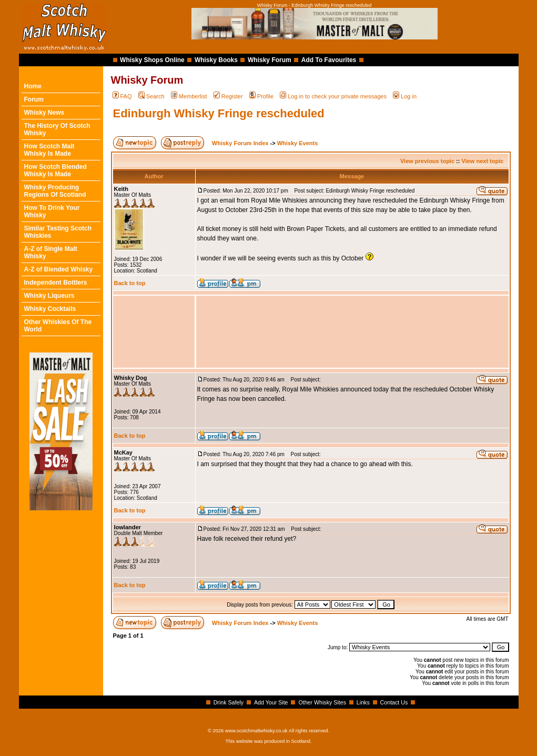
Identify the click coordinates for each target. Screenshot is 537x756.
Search (151, 96)
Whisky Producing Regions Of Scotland (55, 191)
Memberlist (189, 96)
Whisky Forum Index (240, 143)
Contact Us (394, 702)
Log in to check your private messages (333, 96)
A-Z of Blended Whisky (59, 269)
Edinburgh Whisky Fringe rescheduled (219, 113)
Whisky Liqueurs (49, 296)
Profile (261, 96)
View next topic (483, 161)
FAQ (122, 96)
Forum (34, 99)
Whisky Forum (270, 60)
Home (33, 86)
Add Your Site (271, 702)
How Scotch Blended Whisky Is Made (55, 170)
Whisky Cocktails (50, 309)
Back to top (130, 283)
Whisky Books (216, 60)
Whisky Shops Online (152, 60)
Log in (405, 96)
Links (363, 702)
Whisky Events (298, 143)
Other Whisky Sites (322, 702)
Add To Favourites (329, 60)
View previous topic (427, 161)
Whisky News (44, 113)
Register (228, 96)
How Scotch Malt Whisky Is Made (49, 150)
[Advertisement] (352, 332)
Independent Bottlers (56, 283)
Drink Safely (229, 702)
